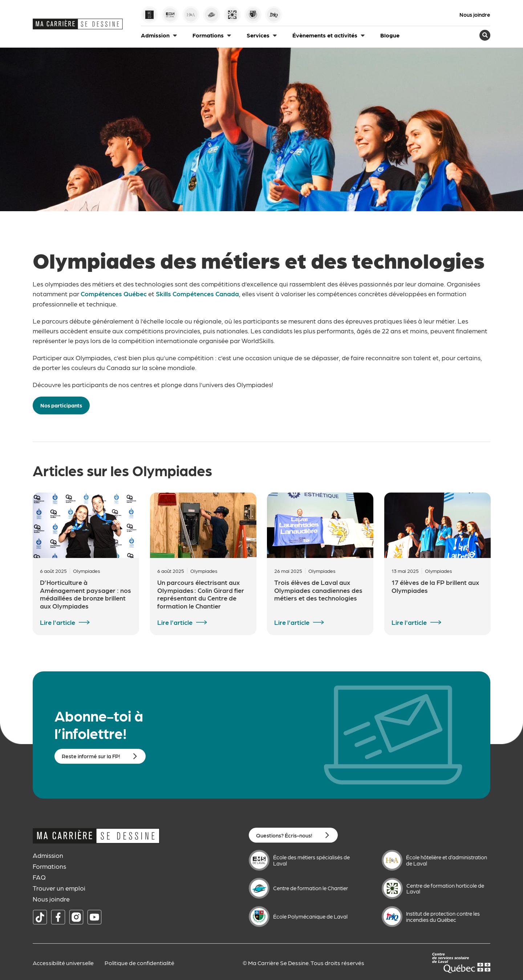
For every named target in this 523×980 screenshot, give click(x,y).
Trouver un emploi (59, 888)
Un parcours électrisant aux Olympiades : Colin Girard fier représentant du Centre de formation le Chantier (201, 594)
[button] (159, 35)
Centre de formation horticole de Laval (445, 888)
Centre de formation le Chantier (311, 888)
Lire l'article (58, 622)
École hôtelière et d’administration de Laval (447, 860)
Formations (49, 866)
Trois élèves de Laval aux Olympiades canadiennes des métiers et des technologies (318, 590)
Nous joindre (475, 15)
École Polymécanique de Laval (310, 916)
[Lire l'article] (84, 622)
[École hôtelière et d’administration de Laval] (392, 860)
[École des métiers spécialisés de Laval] (259, 860)
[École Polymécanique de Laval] (259, 916)
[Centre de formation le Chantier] (259, 888)
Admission (48, 855)
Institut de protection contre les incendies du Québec (443, 916)
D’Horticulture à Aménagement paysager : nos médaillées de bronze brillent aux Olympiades (86, 594)
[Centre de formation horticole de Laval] (392, 888)
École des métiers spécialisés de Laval (311, 860)
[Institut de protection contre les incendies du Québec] (392, 916)
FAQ (39, 877)
